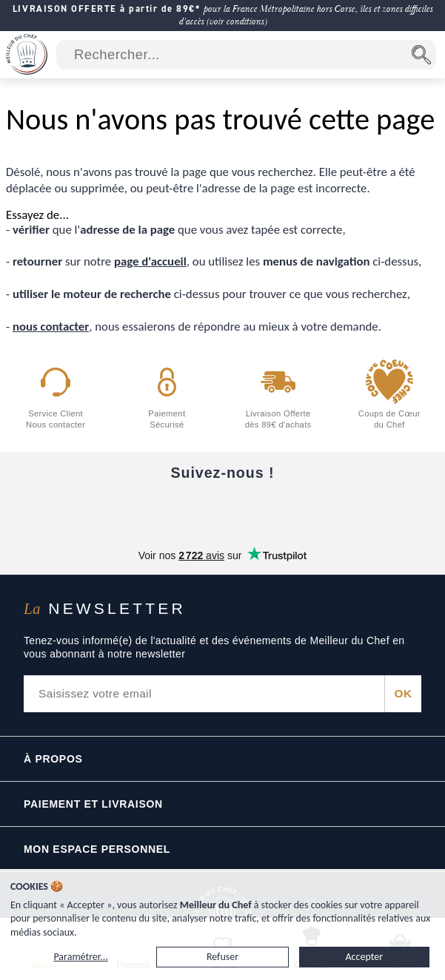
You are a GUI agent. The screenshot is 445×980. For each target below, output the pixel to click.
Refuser (222, 957)
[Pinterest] (347, 510)
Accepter (365, 957)
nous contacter (51, 327)
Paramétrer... (80, 957)
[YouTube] (161, 510)
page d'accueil (150, 261)
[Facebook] (98, 510)
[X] (285, 510)
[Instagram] (223, 510)
